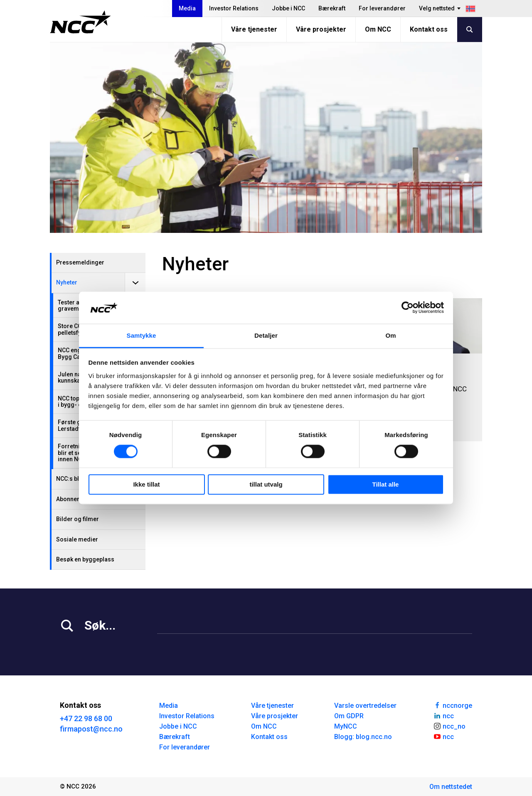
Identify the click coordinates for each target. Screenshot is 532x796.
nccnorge (453, 705)
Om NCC (378, 29)
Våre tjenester (254, 29)
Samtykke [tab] (142, 335)
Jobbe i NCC (288, 8)
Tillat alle (386, 484)
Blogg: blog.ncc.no (363, 737)
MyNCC (346, 726)
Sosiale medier (77, 539)
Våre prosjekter (321, 29)
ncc (443, 715)
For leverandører (382, 8)
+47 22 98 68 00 (86, 718)
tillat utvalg (266, 484)
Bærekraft (332, 8)
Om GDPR (349, 716)
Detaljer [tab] (266, 335)
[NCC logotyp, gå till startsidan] (80, 22)
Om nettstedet (451, 787)
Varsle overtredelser (365, 706)
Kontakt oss (429, 29)
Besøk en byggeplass (85, 559)
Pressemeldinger (80, 262)
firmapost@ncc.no (91, 729)
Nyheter (67, 282)
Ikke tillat (146, 484)
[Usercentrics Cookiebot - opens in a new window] (408, 308)
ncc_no (449, 726)
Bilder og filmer (78, 519)
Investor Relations (234, 8)
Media (187, 8)
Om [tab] (390, 335)
